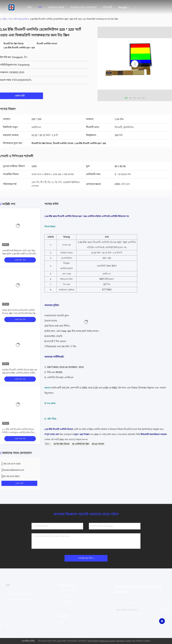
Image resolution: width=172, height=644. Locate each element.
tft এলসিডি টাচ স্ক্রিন (81, 444)
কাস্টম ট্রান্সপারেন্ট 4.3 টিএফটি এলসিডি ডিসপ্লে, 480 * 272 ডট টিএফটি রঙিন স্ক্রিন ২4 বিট (19, 313)
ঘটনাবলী (107, 7)
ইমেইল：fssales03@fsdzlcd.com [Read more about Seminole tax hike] (17, 599)
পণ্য (40, 7)
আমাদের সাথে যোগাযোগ (83, 7)
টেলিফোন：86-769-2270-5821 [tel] (16, 594)
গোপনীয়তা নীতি (28, 641)
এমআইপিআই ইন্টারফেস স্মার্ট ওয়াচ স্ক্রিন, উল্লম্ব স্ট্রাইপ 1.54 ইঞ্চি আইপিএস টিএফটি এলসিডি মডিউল (19, 254)
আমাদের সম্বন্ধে (56, 7)
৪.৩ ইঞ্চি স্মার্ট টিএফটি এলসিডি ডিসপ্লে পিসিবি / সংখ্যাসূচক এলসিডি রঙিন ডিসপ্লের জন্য (20, 432)
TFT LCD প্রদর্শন (21, 19)
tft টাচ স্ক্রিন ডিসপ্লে (62, 444)
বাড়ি (29, 7)
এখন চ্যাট (21, 96)
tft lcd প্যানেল (98, 444)
